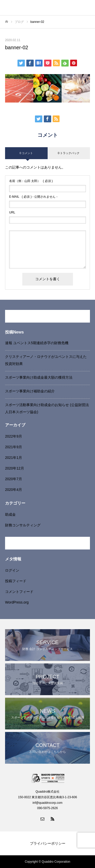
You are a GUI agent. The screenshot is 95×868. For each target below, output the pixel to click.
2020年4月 (14, 490)
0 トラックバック (69, 153)
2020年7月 (14, 479)
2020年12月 (15, 468)
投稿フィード (16, 581)
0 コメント (26, 153)
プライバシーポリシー (48, 843)
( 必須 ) (31, 181)
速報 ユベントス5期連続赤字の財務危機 (37, 343)
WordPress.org (17, 602)
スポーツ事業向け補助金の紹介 (30, 391)
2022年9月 (14, 436)
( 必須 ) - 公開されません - (33, 197)
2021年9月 (14, 447)
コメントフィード (19, 592)
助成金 (10, 514)
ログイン (12, 570)
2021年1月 (14, 458)
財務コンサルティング (23, 525)
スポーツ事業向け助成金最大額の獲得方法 (39, 377)
